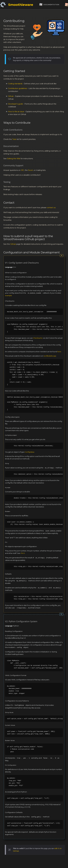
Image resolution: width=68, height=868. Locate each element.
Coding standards (15, 84)
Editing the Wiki (14, 159)
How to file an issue (16, 112)
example (8, 295)
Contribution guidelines (18, 88)
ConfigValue (30, 452)
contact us (51, 208)
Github (11, 96)
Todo (14, 139)
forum (31, 170)
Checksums (38, 338)
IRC (22, 170)
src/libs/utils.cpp (50, 356)
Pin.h (23, 553)
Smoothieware (21, 5)
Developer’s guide (16, 104)
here (59, 352)
